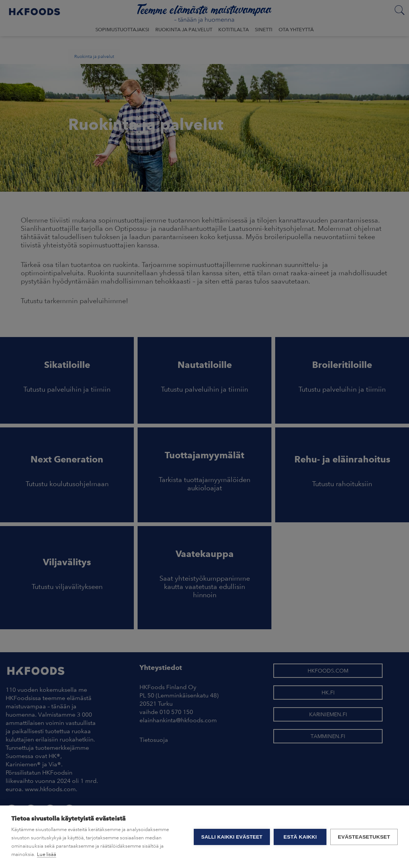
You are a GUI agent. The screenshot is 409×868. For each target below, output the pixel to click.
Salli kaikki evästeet (232, 837)
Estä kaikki (300, 837)
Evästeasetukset (364, 837)
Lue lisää (47, 854)
